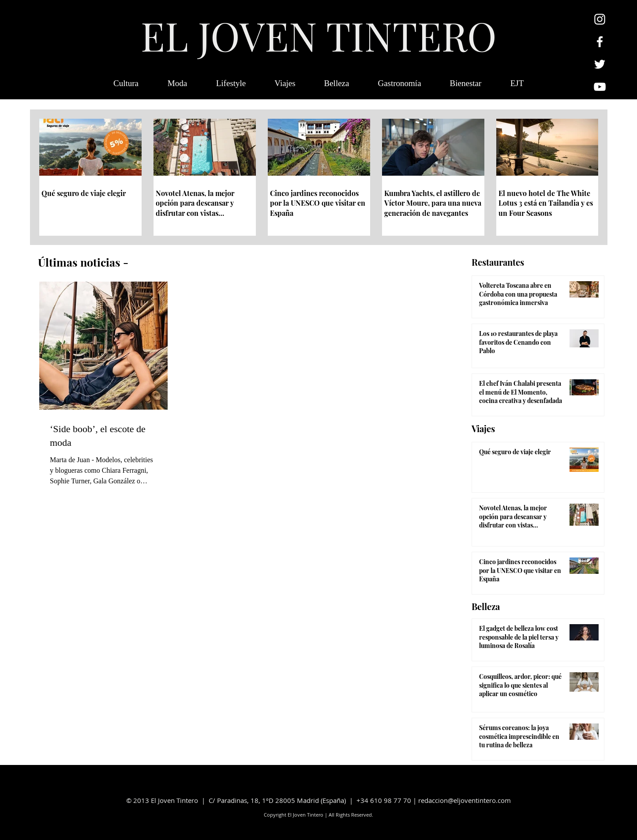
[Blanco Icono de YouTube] (600, 87)
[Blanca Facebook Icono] (600, 42)
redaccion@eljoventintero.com (465, 800)
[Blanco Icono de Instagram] (600, 19)
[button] (517, 83)
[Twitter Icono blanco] (600, 64)
